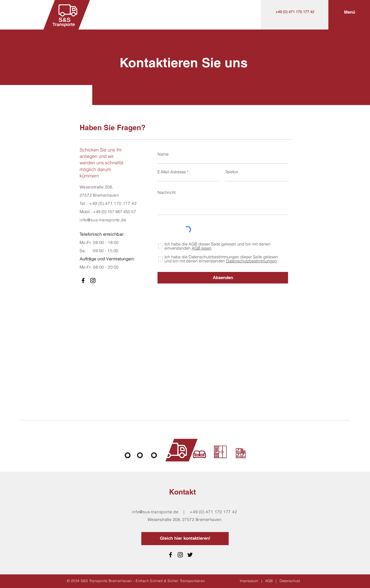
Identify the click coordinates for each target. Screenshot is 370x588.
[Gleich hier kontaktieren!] (185, 539)
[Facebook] (83, 281)
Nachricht (166, 192)
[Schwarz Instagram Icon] (93, 281)
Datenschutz (290, 581)
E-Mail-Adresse (172, 172)
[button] (350, 12)
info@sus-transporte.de (155, 512)
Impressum (249, 581)
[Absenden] (223, 278)
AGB (269, 581)
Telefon (232, 172)
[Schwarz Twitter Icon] (190, 555)
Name (163, 154)
